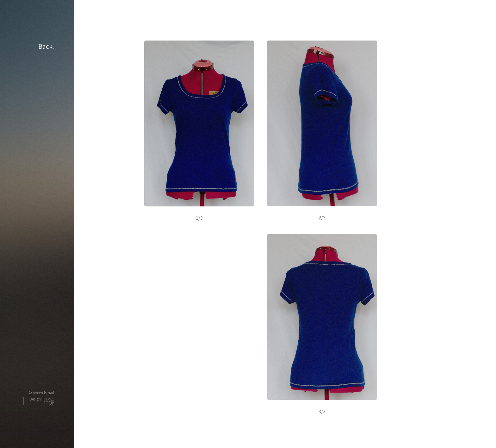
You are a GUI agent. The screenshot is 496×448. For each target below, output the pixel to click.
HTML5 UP (48, 401)
